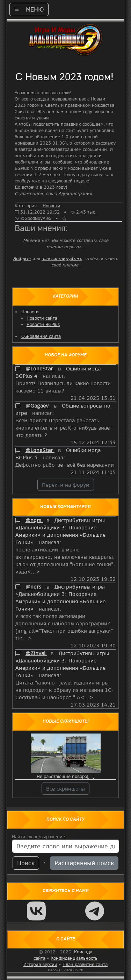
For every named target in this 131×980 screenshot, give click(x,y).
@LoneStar (40, 368)
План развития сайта (85, 964)
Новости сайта (42, 318)
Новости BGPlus (43, 324)
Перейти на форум (66, 485)
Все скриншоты (65, 788)
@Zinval (36, 653)
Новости (30, 312)
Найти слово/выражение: (39, 836)
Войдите (22, 258)
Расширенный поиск (84, 863)
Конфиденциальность (74, 958)
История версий (40, 964)
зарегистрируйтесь (62, 258)
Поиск (26, 863)
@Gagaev (38, 405)
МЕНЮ (29, 9)
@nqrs (34, 520)
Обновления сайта (41, 336)
